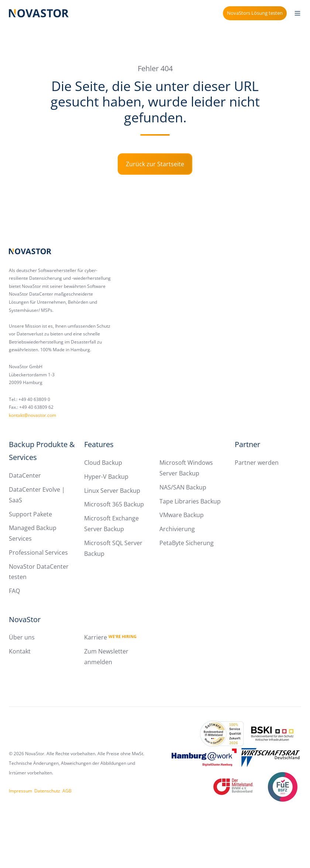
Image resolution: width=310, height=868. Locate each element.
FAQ (14, 591)
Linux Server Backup (112, 491)
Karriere (110, 637)
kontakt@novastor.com (32, 415)
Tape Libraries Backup (190, 501)
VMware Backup (182, 515)
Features (99, 444)
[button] (297, 13)
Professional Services (38, 552)
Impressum (20, 791)
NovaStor (25, 619)
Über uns (22, 637)
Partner (247, 444)
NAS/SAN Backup (183, 487)
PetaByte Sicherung (187, 543)
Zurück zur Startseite (155, 164)
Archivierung (177, 529)
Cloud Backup (103, 463)
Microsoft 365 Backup (114, 504)
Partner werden (257, 463)
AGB (67, 791)
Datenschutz (47, 791)
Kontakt (20, 651)
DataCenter (25, 475)
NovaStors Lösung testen (255, 13)
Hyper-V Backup (106, 477)
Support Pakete (30, 514)
